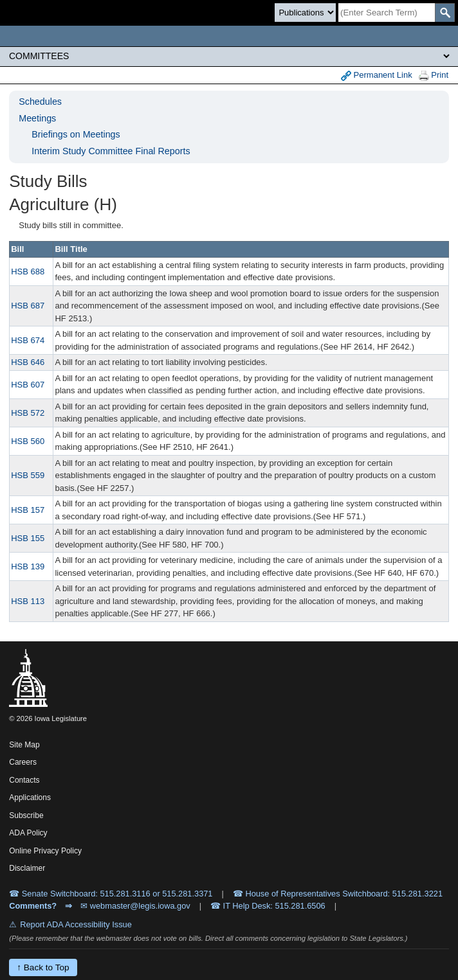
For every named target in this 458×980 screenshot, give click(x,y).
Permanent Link (377, 76)
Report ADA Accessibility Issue (76, 924)
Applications (30, 797)
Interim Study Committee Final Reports (111, 151)
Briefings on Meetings (76, 134)
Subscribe (26, 815)
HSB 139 (28, 566)
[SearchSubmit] (445, 13)
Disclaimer (27, 868)
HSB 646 (28, 362)
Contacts (24, 780)
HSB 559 (28, 475)
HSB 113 (28, 601)
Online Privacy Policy (45, 851)
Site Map (24, 745)
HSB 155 (28, 538)
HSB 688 (28, 272)
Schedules (40, 102)
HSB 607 (28, 385)
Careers (23, 762)
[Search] (387, 13)
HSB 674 (28, 340)
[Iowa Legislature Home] (229, 36)
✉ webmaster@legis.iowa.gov (135, 906)
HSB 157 (28, 510)
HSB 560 (28, 441)
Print (434, 76)
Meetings (37, 118)
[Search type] (305, 13)
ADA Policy (28, 833)
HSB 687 (28, 306)
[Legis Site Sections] (229, 56)
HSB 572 (28, 413)
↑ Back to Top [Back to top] (43, 967)
